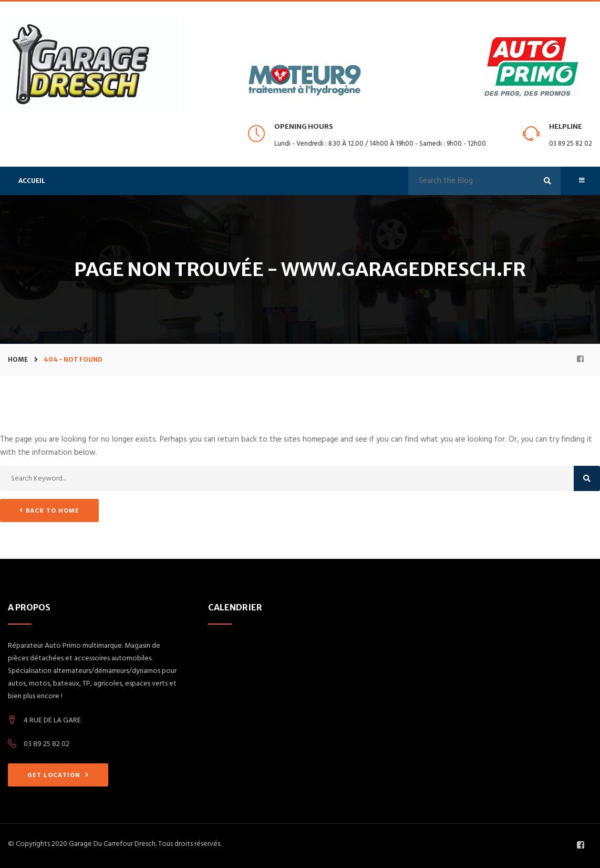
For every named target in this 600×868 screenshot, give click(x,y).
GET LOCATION (58, 775)
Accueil (32, 181)
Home (18, 359)
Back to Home (49, 511)
